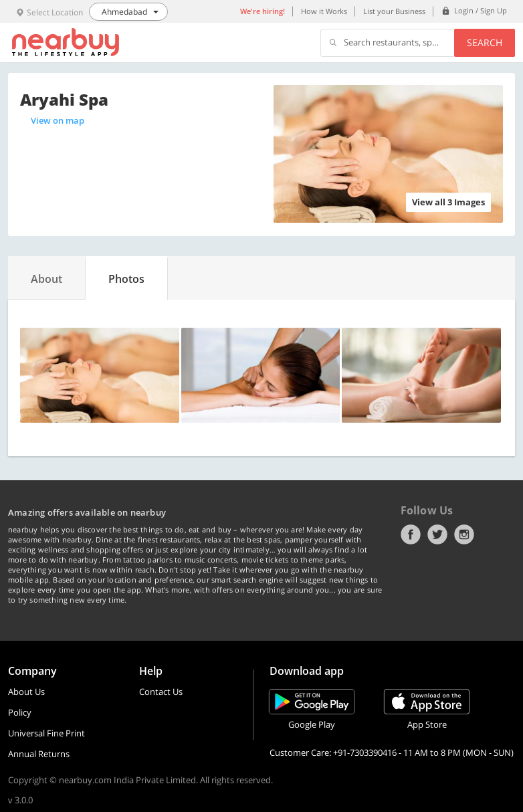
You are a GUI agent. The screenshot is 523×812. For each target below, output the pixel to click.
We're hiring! (263, 11)
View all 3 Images (448, 202)
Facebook (411, 534)
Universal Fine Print (46, 733)
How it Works (324, 11)
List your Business (394, 11)
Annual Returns (39, 754)
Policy (20, 712)
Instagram (464, 534)
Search (485, 42)
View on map (58, 120)
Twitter (437, 534)
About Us (26, 692)
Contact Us (161, 692)
